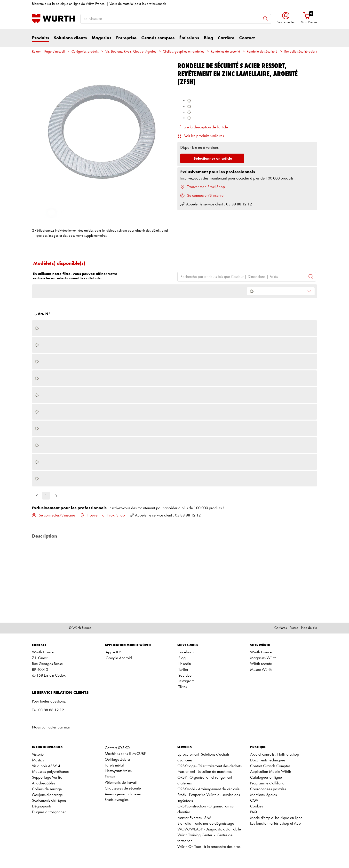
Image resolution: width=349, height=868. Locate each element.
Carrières (281, 628)
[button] (286, 19)
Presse (294, 628)
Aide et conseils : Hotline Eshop (275, 755)
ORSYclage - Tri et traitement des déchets (210, 766)
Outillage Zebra (117, 760)
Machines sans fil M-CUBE (125, 754)
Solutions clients (70, 38)
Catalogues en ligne (266, 778)
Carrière (226, 38)
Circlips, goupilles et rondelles (183, 52)
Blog (208, 38)
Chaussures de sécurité (123, 788)
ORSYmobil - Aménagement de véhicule (208, 789)
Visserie (38, 755)
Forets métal (114, 765)
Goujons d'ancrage (47, 795)
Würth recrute (261, 664)
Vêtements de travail (121, 783)
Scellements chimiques (49, 801)
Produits (40, 38)
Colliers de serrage (47, 789)
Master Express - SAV (194, 818)
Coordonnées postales (268, 789)
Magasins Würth (263, 658)
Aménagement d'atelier (123, 794)
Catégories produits (85, 52)
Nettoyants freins (118, 771)
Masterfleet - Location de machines (205, 772)
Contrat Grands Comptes (270, 766)
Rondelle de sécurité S (262, 52)
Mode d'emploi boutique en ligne (276, 818)
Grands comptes (158, 38)
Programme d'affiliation (268, 783)
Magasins (101, 38)
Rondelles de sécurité (225, 52)
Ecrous (110, 777)
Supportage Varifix (47, 778)
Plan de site (309, 628)
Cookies (257, 806)
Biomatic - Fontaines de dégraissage (206, 824)
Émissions (189, 38)
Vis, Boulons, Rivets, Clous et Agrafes (131, 52)
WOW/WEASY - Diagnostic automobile (209, 829)
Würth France (261, 652)
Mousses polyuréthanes (51, 772)
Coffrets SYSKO (117, 748)
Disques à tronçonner (49, 812)
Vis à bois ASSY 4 (46, 766)
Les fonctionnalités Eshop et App (275, 824)
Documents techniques (268, 760)
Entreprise (126, 38)
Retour (36, 52)
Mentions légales (263, 795)
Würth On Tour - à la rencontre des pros (209, 847)
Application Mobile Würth (271, 772)
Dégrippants (42, 806)
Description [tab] (45, 536)
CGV (254, 801)
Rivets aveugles (117, 800)
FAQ (254, 812)
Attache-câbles (44, 783)
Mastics (38, 760)
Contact (247, 38)
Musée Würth (261, 670)
